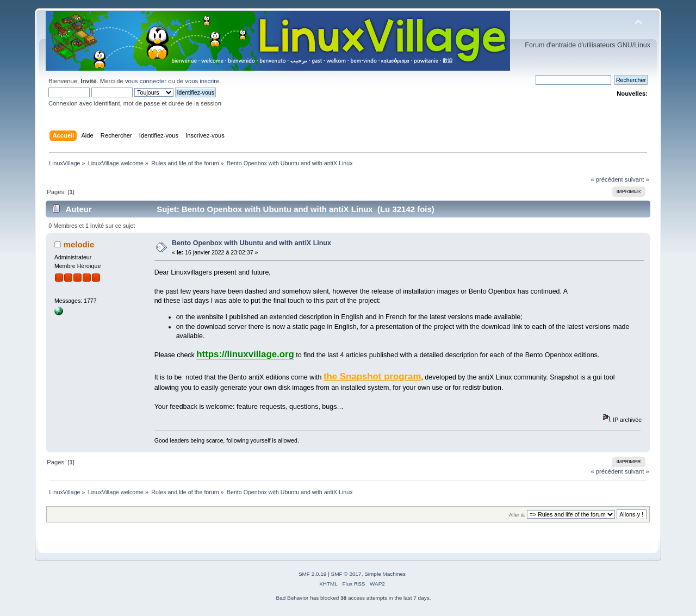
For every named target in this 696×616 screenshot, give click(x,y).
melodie (79, 244)
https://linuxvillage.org (245, 354)
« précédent (607, 179)
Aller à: (517, 515)
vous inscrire (202, 81)
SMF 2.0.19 (313, 574)
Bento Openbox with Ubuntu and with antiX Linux (251, 243)
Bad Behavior (293, 598)
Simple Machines (385, 574)
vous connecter (146, 81)
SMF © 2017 (346, 574)
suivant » (637, 179)
